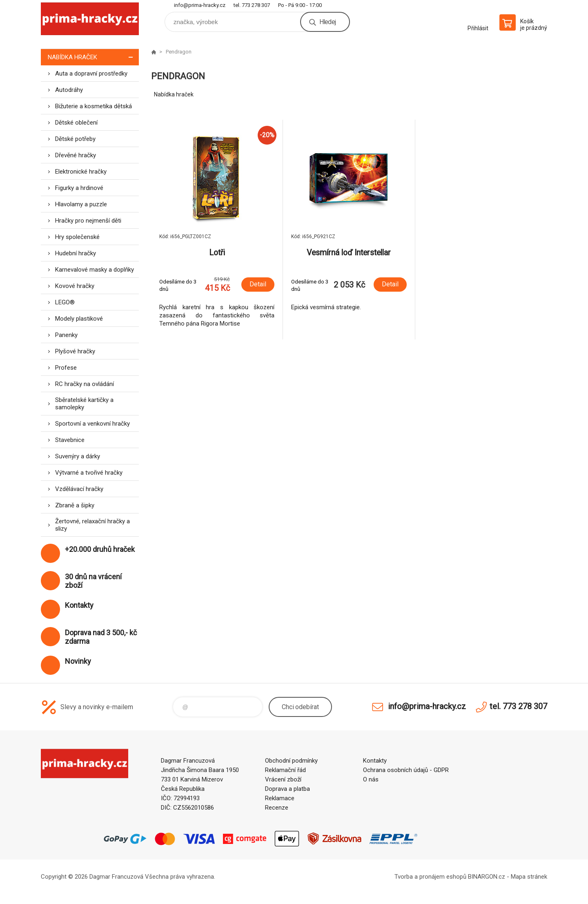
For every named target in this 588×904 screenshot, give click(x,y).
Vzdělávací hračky (79, 489)
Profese (66, 368)
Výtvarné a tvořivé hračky (89, 473)
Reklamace (280, 798)
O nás (371, 779)
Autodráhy (69, 90)
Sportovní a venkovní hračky (92, 424)
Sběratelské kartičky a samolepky (84, 404)
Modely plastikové (79, 319)
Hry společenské (77, 237)
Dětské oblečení (76, 123)
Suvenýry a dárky (78, 456)
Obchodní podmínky (291, 761)
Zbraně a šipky (75, 505)
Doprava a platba (287, 789)
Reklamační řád (285, 770)
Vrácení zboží (283, 779)
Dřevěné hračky (76, 155)
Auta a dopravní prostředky (91, 74)
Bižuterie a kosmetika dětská (94, 106)
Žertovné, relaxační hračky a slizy (92, 525)
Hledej (327, 22)
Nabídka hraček (93, 57)
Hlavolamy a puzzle (81, 204)
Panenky (66, 335)
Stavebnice (70, 440)
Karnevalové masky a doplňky (95, 270)
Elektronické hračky (81, 172)
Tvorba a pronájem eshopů (430, 877)
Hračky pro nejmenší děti (88, 221)
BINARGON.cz (487, 877)
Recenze (277, 808)
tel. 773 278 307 (252, 5)
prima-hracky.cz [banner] (90, 19)
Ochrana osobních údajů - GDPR (406, 770)
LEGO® (65, 302)
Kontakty (375, 761)
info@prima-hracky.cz (200, 5)
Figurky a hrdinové (79, 188)
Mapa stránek (529, 877)
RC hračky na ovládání (85, 384)
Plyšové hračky (75, 351)
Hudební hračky (76, 253)
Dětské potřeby (75, 139)
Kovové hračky (75, 286)
